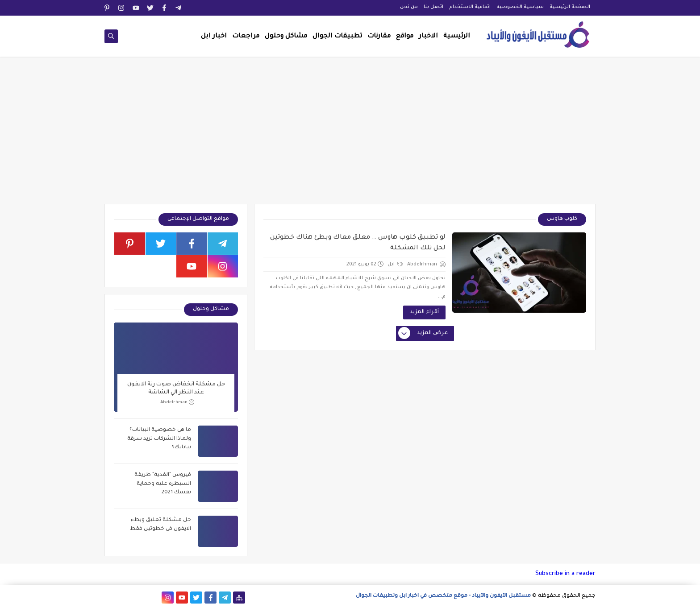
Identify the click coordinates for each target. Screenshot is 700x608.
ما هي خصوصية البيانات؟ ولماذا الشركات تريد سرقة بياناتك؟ (159, 439)
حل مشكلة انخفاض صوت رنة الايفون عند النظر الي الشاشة (176, 389)
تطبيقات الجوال (337, 37)
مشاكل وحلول (286, 37)
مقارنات (379, 37)
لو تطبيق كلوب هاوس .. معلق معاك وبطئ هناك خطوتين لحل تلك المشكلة (358, 243)
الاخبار (428, 37)
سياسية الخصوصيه (520, 7)
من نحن (409, 7)
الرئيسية (457, 37)
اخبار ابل (214, 37)
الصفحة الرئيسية (570, 7)
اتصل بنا (433, 7)
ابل (395, 265)
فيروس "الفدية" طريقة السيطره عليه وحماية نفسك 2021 (163, 484)
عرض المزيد (424, 334)
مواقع (405, 37)
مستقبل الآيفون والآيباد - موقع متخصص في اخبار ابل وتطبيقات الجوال (443, 596)
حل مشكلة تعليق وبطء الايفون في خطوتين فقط (160, 525)
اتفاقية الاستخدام (470, 7)
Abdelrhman (177, 402)
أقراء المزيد (424, 312)
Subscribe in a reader (565, 574)
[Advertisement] (350, 135)
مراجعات (246, 37)
